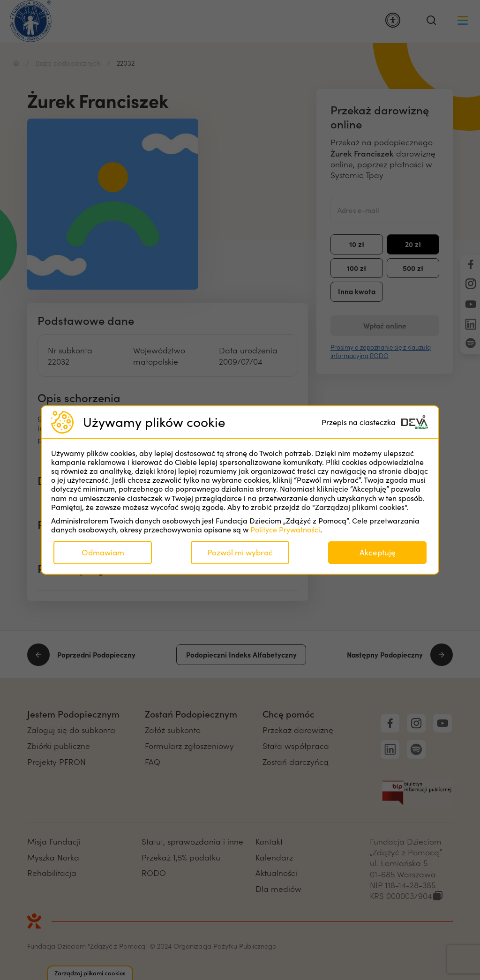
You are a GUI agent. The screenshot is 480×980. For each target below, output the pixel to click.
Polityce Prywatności (285, 529)
